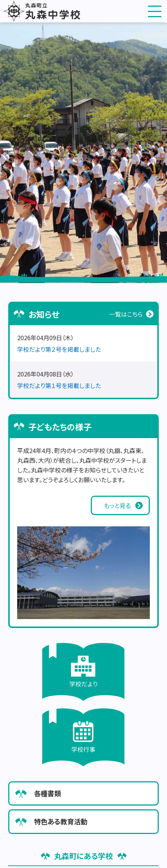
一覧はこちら (126, 314)
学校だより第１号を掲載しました (59, 385)
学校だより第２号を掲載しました (59, 349)
